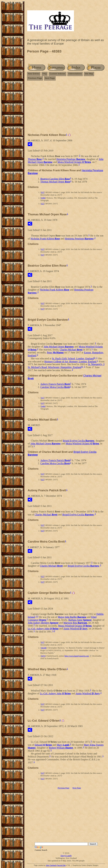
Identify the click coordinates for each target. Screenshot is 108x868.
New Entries (34, 74)
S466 (43, 198)
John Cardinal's (51, 865)
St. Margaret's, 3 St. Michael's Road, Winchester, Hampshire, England (66, 366)
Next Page (50, 78)
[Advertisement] (66, 108)
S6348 (44, 648)
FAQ (45, 74)
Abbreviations (75, 74)
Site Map (89, 74)
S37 (43, 192)
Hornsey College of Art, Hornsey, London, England (70, 361)
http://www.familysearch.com (77, 656)
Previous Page (35, 78)
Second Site (61, 865)
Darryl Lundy (66, 856)
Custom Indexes (57, 74)
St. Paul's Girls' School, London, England (73, 359)
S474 (43, 656)
